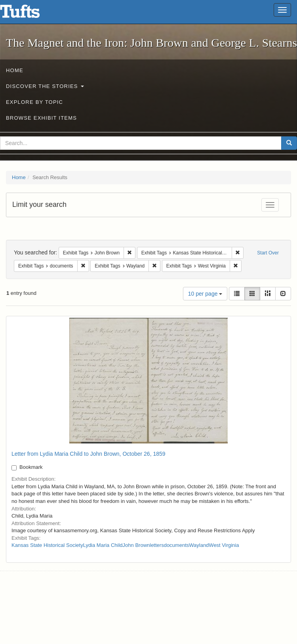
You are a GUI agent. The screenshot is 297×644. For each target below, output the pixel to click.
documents (177, 545)
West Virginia (224, 545)
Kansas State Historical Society (47, 545)
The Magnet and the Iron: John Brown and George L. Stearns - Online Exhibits (30, 14)
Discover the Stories (45, 86)
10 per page (205, 294)
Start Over (268, 253)
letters (157, 545)
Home (15, 70)
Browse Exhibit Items (41, 118)
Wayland (199, 545)
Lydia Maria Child (103, 545)
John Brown (136, 545)
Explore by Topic (34, 102)
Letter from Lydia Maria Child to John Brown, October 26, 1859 (89, 454)
